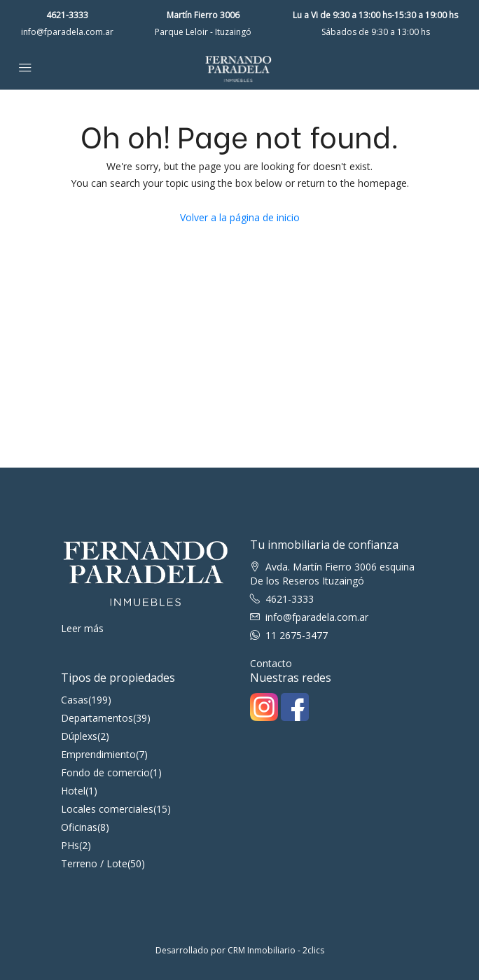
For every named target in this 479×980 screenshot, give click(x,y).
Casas (75, 700)
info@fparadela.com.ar (67, 32)
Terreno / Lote (94, 863)
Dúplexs (79, 736)
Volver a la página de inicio (240, 217)
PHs (70, 845)
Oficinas (79, 827)
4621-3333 (67, 15)
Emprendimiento (98, 754)
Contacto (271, 663)
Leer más (82, 628)
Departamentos (97, 718)
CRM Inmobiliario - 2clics (276, 950)
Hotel (73, 791)
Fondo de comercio (105, 772)
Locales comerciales (107, 809)
